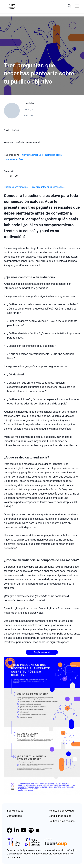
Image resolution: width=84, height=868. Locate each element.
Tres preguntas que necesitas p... (48, 187)
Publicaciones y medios (16, 187)
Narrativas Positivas (32, 155)
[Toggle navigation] (77, 6)
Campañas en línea (14, 159)
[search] (69, 6)
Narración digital (54, 155)
